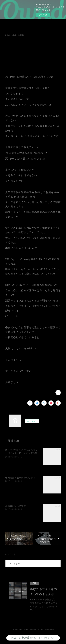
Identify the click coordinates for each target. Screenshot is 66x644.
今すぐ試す (43, 15)
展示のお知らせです (16, 506)
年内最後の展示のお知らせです (21, 478)
